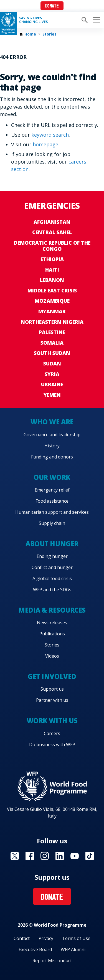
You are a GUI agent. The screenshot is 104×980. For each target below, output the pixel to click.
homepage (45, 144)
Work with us (52, 720)
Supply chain (52, 523)
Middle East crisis (52, 290)
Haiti (52, 270)
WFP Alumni (73, 949)
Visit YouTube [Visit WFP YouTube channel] (75, 856)
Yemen (52, 395)
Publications (52, 634)
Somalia (52, 343)
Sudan (52, 364)
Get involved (52, 676)
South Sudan (52, 353)
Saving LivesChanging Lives (33, 20)
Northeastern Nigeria (52, 322)
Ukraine (52, 384)
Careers (52, 733)
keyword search (50, 135)
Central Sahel (52, 232)
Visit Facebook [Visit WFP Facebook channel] (30, 856)
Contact (22, 938)
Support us (52, 689)
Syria (52, 374)
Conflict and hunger (52, 567)
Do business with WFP (52, 745)
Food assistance (52, 501)
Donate (52, 6)
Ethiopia (52, 259)
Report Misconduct (52, 961)
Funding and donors (52, 457)
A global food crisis (52, 578)
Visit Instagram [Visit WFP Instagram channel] (45, 856)
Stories (50, 34)
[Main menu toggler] (96, 20)
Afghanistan (52, 222)
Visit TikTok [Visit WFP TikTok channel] (90, 856)
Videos (52, 656)
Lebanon (52, 280)
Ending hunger (52, 556)
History (52, 446)
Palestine (52, 332)
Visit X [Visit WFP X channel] (15, 856)
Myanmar (52, 311)
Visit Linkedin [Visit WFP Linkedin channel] (60, 856)
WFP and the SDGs (52, 590)
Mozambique (52, 301)
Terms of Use (76, 938)
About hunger (52, 544)
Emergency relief (52, 490)
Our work (52, 477)
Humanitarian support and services (52, 512)
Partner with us (52, 700)
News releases (52, 623)
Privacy (46, 938)
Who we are (52, 422)
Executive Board (35, 949)
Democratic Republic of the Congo (52, 246)
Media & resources (52, 610)
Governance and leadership (52, 435)
